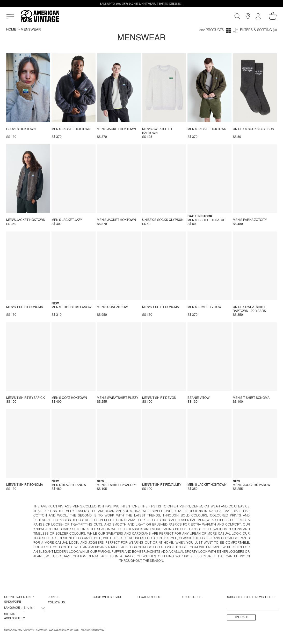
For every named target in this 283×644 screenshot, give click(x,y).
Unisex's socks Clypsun (253, 129)
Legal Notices (149, 597)
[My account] (258, 16)
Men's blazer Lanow (69, 485)
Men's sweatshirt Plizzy (118, 398)
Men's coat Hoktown (69, 398)
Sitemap (10, 614)
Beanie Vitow (198, 398)
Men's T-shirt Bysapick (26, 398)
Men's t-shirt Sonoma (25, 307)
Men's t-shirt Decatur (206, 220)
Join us (54, 597)
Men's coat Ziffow (112, 307)
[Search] (237, 16)
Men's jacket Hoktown (71, 129)
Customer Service (107, 597)
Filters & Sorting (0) (258, 30)
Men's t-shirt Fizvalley (116, 485)
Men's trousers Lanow (71, 308)
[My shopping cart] (273, 16)
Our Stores (192, 597)
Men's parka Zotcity (250, 220)
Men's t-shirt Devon (159, 398)
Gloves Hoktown (21, 129)
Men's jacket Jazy (67, 220)
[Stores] (248, 16)
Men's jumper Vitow (204, 307)
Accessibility (14, 618)
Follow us (56, 603)
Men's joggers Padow (252, 485)
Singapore (13, 602)
